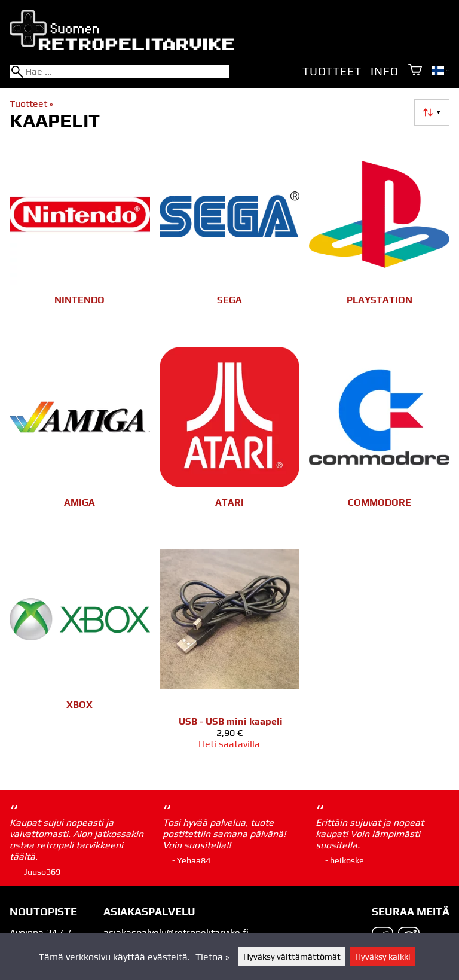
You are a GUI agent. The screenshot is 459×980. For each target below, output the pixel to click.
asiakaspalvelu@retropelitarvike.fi (176, 932)
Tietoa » (212, 957)
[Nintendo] (80, 241)
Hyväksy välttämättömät (292, 957)
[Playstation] (379, 241)
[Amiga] (80, 443)
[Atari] (230, 443)
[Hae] (120, 71)
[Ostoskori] (415, 71)
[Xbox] (80, 655)
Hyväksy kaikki (383, 957)
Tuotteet (332, 71)
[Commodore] (379, 443)
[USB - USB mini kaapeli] (230, 655)
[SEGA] (230, 241)
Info (384, 71)
